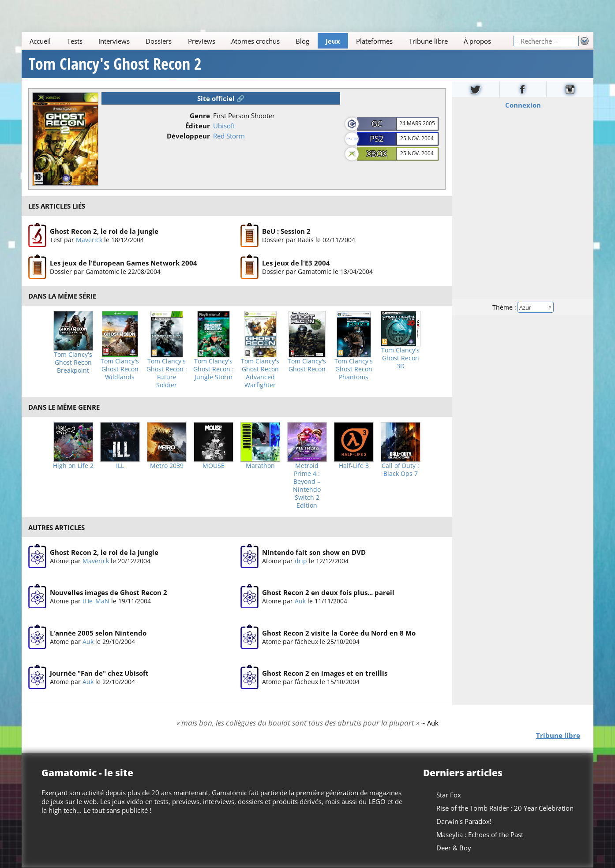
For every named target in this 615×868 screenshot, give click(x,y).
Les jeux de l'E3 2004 (296, 263)
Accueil (40, 41)
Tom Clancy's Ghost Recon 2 (115, 64)
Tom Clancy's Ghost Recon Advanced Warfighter (260, 373)
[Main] (267, 41)
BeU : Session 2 (286, 231)
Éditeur (198, 126)
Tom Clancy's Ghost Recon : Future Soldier (167, 373)
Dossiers (159, 41)
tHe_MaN (96, 601)
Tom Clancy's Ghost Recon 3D (400, 358)
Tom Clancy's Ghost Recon (307, 365)
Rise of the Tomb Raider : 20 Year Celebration (505, 808)
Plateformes (374, 41)
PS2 (377, 138)
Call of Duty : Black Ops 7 (400, 470)
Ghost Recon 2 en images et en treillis (325, 673)
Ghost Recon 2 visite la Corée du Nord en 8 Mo (339, 633)
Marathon (260, 466)
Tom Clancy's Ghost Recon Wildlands (120, 369)
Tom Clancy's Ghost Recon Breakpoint (73, 363)
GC (377, 123)
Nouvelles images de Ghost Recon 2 (109, 593)
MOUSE (214, 466)
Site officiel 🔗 (221, 98)
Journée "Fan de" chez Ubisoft (99, 673)
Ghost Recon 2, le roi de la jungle (104, 231)
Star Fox (449, 795)
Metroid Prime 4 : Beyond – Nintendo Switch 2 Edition (307, 486)
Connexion (523, 105)
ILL (120, 466)
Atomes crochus (255, 41)
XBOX (377, 153)
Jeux (333, 41)
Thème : (523, 307)
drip (301, 561)
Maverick (89, 239)
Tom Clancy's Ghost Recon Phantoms (354, 369)
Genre (200, 116)
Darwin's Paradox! (464, 821)
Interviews (114, 41)
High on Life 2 (73, 466)
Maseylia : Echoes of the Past (480, 834)
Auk (300, 601)
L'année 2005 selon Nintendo (98, 633)
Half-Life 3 (354, 466)
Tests (75, 41)
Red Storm (229, 136)
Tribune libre (428, 41)
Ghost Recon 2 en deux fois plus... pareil (328, 593)
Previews (202, 41)
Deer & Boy (454, 848)
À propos (477, 41)
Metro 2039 (167, 466)
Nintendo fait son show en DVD (314, 552)
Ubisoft (224, 126)
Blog (303, 41)
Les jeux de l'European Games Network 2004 (124, 263)
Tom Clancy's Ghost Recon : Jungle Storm (214, 369)
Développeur (188, 136)
